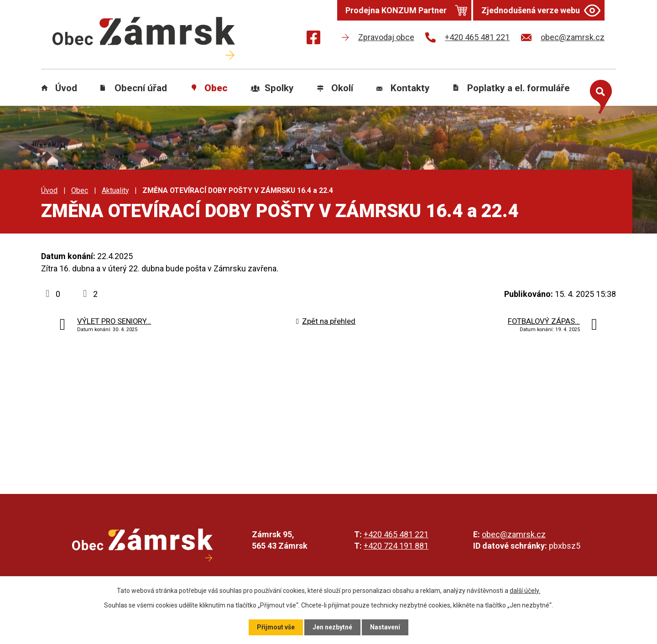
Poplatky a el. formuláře (519, 88)
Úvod (66, 88)
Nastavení (385, 627)
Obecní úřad (141, 88)
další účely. (525, 591)
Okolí (342, 88)
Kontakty (410, 88)
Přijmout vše (276, 627)
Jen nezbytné (332, 627)
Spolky (279, 88)
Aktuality (115, 190)
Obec (216, 88)
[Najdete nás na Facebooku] (313, 39)
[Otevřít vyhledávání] (599, 95)
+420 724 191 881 (396, 546)
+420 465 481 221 (396, 534)
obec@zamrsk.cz (514, 534)
